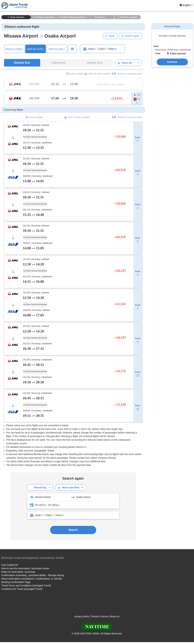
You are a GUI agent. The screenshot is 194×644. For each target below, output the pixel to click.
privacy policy (82, 616)
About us (115, 616)
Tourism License (100, 616)
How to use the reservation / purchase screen (25, 568)
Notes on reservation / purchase (18, 572)
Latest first (58, 63)
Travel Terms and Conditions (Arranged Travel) (26, 586)
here (84, 447)
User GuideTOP (10, 565)
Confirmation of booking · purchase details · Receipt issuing (33, 575)
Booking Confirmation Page (16, 582)
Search (73, 530)
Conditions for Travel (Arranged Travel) (22, 589)
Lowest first (95, 63)
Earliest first (22, 63)
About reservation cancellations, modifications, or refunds (32, 579)
